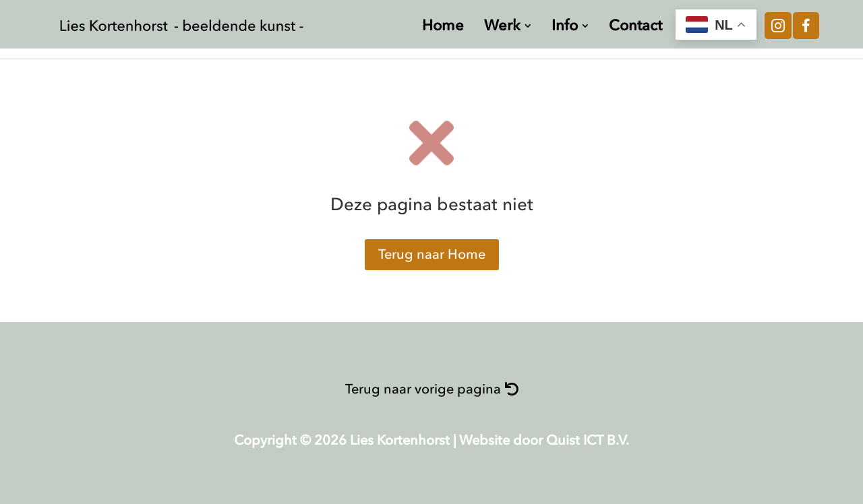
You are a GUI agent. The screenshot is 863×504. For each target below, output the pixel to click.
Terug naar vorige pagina (423, 389)
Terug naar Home (432, 254)
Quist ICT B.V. (588, 440)
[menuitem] (443, 26)
